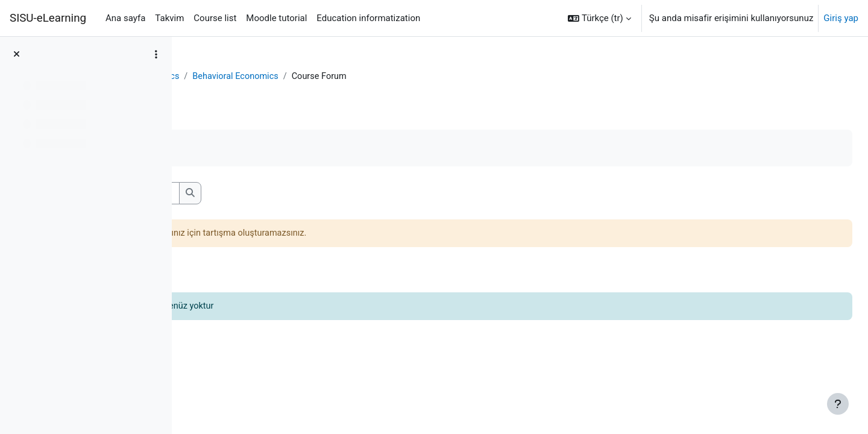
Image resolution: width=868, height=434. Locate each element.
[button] (599, 18)
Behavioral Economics (308, 77)
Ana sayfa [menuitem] (125, 18)
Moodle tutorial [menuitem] (276, 18)
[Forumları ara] (281, 194)
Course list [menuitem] (215, 18)
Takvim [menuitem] (169, 18)
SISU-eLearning (48, 18)
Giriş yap (841, 18)
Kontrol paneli (223, 77)
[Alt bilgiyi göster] (838, 404)
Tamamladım (234, 149)
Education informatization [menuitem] (368, 18)
